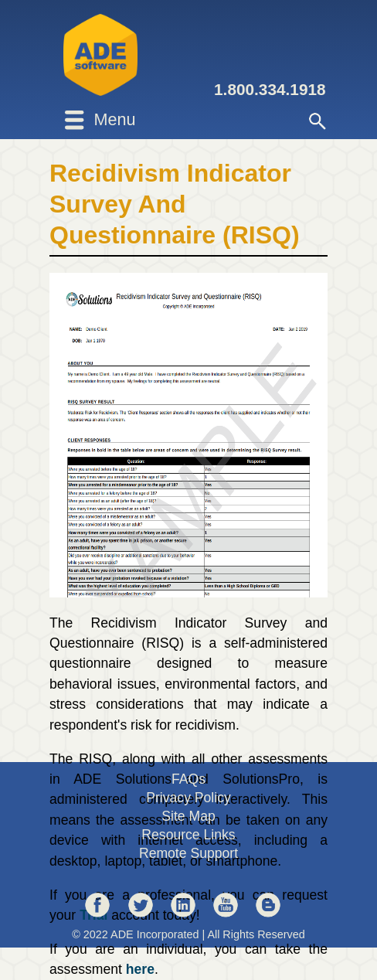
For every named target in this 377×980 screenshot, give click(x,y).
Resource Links (188, 835)
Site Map (188, 816)
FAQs (188, 779)
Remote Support (188, 853)
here (140, 969)
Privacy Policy (188, 798)
